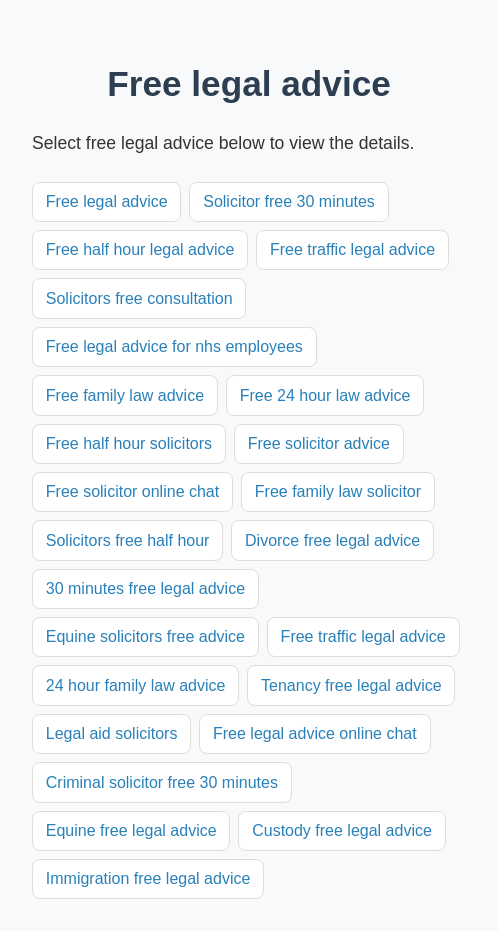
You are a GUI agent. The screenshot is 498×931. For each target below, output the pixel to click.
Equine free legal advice (131, 830)
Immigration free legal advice (148, 878)
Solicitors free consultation (139, 298)
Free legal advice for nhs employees (174, 346)
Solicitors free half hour (128, 540)
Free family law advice (125, 395)
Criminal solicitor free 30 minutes (162, 782)
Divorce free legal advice (332, 540)
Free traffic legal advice (352, 249)
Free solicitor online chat (132, 491)
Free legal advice (107, 201)
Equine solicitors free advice (145, 636)
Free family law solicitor (338, 491)
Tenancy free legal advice (351, 685)
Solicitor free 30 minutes (289, 201)
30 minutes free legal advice (145, 588)
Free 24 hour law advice (325, 395)
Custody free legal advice (342, 830)
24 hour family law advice (136, 685)
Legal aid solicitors (112, 733)
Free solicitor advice (319, 443)
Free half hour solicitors (129, 443)
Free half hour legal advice (140, 249)
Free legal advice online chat (315, 733)
